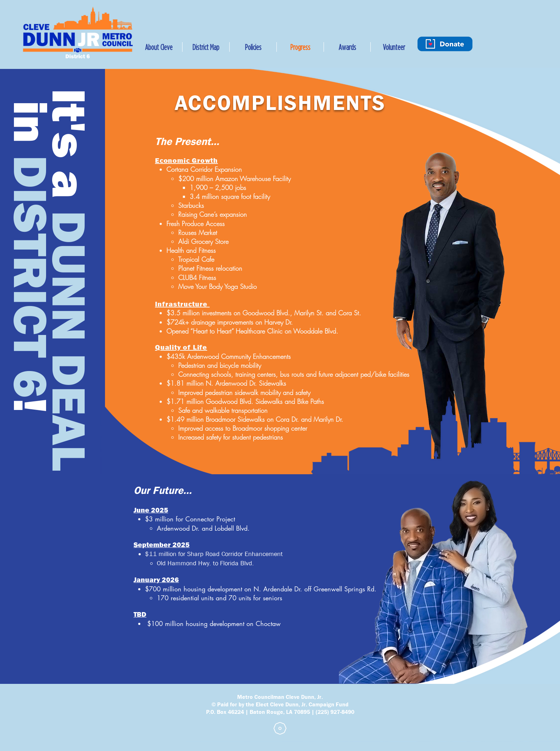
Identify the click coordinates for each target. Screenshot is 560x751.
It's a (68, 144)
